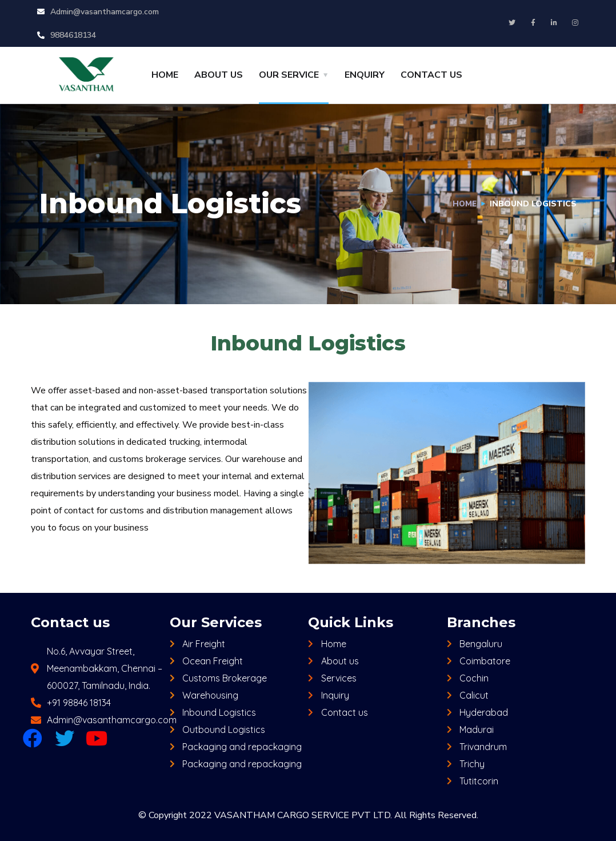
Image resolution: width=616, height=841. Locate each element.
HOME (165, 75)
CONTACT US (431, 75)
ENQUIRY (365, 75)
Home (464, 204)
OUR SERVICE (289, 75)
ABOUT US (219, 75)
